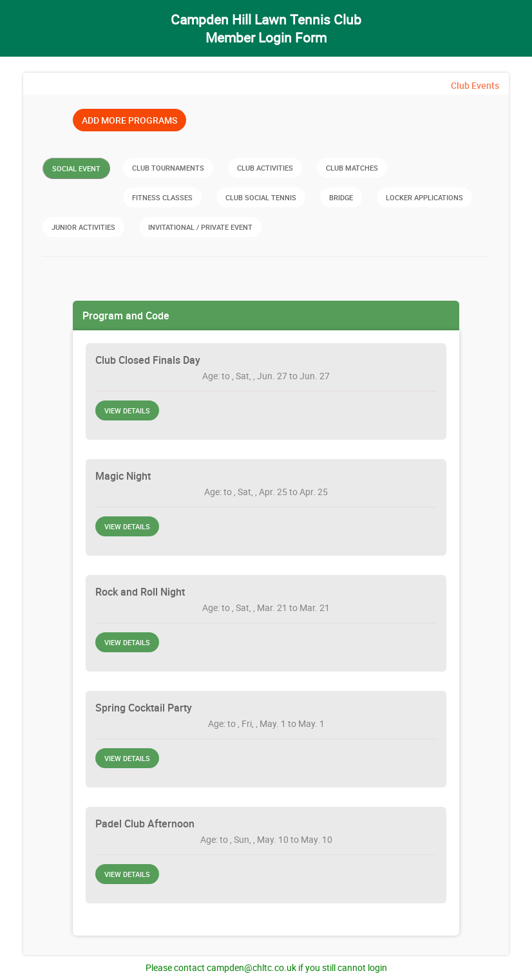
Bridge (341, 197)
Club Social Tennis (261, 197)
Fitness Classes (162, 197)
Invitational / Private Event (200, 227)
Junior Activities (83, 227)
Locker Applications (424, 197)
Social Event (76, 168)
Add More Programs (129, 120)
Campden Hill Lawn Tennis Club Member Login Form (266, 28)
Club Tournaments (168, 168)
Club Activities (265, 168)
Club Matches (352, 168)
